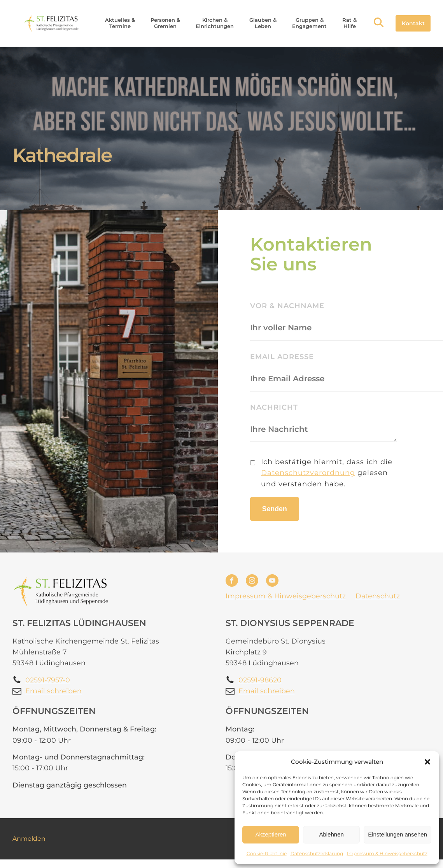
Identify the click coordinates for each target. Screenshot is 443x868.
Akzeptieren (271, 834)
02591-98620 (260, 680)
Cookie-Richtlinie (267, 853)
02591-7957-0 (48, 680)
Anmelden (29, 839)
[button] (427, 762)
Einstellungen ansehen (397, 834)
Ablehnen (331, 834)
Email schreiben (53, 691)
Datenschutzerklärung (317, 853)
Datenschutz (378, 596)
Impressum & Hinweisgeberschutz (387, 853)
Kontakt (413, 23)
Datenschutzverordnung (308, 473)
